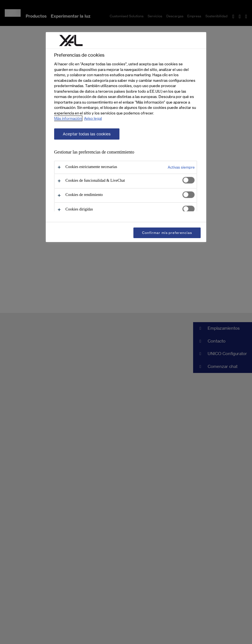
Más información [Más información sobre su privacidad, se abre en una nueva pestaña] (68, 118)
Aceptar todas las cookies (87, 134)
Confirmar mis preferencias (167, 233)
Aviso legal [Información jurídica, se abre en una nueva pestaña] (93, 118)
